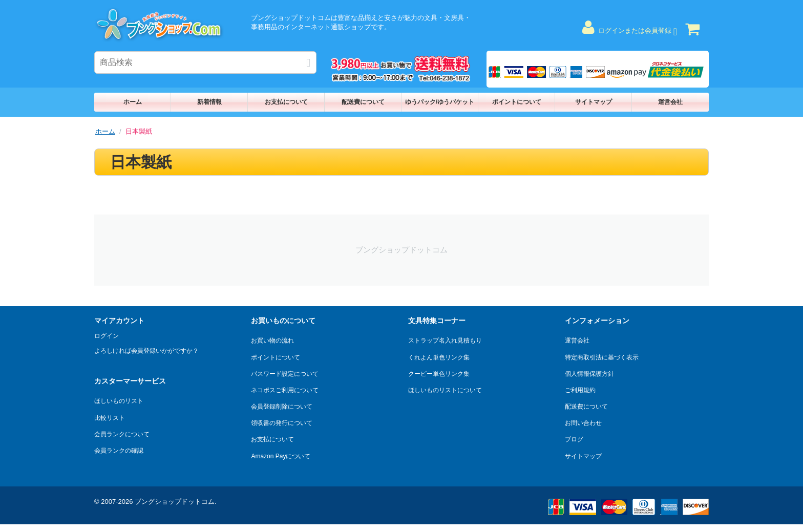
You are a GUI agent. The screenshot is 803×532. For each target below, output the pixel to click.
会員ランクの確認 (119, 451)
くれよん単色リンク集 (439, 357)
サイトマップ (594, 102)
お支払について (286, 102)
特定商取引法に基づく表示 (602, 357)
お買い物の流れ (272, 341)
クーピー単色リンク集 (439, 374)
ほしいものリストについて (445, 390)
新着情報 (209, 102)
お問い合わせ (583, 423)
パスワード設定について (285, 374)
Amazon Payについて (281, 456)
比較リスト (110, 418)
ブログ (574, 439)
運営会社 (670, 102)
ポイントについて (517, 102)
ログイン (107, 336)
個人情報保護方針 (589, 374)
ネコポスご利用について (285, 390)
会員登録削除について (282, 407)
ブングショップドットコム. (176, 502)
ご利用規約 (580, 390)
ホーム (133, 102)
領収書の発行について (282, 423)
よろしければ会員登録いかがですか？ (146, 351)
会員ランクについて (122, 434)
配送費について (363, 102)
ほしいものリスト (119, 401)
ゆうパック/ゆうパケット (440, 102)
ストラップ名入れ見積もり (445, 341)
